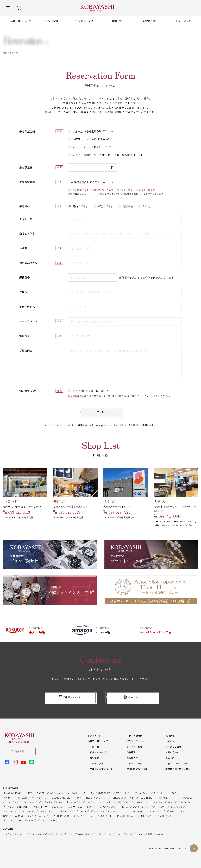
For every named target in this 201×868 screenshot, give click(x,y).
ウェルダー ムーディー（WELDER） (46, 815)
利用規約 (135, 425)
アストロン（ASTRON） (145, 806)
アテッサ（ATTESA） (134, 811)
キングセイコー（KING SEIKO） (50, 806)
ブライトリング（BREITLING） (97, 792)
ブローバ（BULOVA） (172, 806)
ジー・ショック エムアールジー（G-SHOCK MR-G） (30, 811)
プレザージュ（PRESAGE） (83, 806)
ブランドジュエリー (84, 21)
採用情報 (170, 736)
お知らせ (170, 741)
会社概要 (94, 758)
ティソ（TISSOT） (86, 797)
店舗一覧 (117, 21)
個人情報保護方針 (77, 396)
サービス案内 (97, 763)
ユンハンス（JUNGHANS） (17, 806)
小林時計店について (19, 21)
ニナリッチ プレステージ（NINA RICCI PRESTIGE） (78, 834)
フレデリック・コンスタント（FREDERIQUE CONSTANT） (116, 802)
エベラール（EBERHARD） (141, 797)
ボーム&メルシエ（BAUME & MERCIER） (53, 797)
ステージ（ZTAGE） (77, 815)
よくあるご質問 (173, 747)
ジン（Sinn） (164, 797)
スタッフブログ (182, 21)
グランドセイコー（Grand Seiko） (133, 792)
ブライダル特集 (134, 747)
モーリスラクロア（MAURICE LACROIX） (170, 802)
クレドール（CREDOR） (112, 797)
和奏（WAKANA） (157, 834)
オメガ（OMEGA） (13, 792)
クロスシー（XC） (157, 811)
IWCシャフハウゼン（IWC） (64, 792)
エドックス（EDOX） (52, 802)
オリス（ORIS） (74, 802)
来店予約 (131, 697)
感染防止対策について (101, 769)
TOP (5, 53)
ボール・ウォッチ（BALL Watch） (21, 802)
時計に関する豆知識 (137, 769)
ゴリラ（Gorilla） (49, 820)
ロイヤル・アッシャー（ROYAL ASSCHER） (26, 834)
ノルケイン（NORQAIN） (16, 797)
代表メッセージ (98, 752)
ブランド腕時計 (52, 21)
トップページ (94, 736)
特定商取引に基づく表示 (178, 769)
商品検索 (19, 752)
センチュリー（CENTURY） (155, 815)
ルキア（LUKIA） (178, 811)
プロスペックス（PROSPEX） (115, 806)
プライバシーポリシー (117, 425)
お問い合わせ (70, 697)
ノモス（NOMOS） (184, 797)
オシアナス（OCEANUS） (107, 811)
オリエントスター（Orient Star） (20, 820)
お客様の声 (149, 21)
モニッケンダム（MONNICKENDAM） (126, 834)
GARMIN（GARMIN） (14, 815)
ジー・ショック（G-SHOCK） (75, 811)
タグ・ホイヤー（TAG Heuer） (169, 792)
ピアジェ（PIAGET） (36, 792)
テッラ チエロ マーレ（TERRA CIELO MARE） (114, 815)
